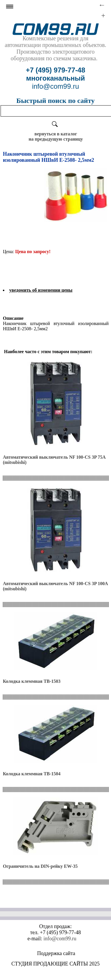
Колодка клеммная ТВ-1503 (32, 681)
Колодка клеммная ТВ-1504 (32, 774)
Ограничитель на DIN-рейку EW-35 (40, 866)
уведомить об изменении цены (41, 290)
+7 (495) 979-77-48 (55, 70)
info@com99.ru (60, 939)
